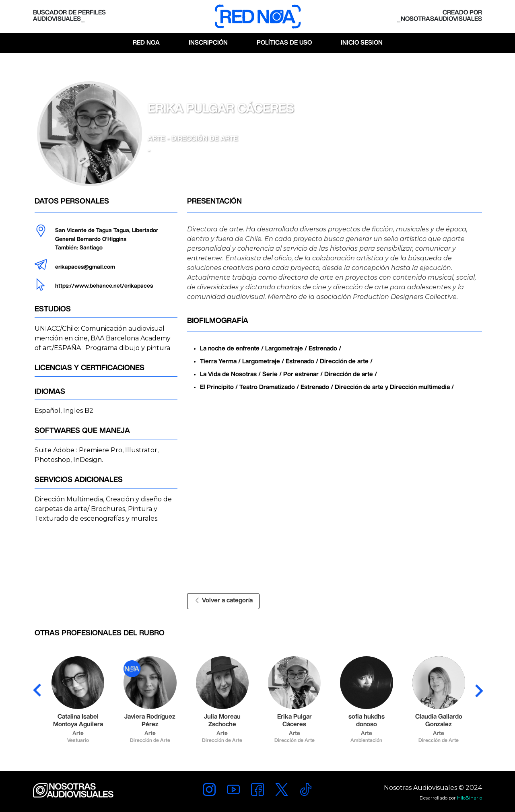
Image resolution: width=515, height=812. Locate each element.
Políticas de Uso (284, 43)
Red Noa (146, 43)
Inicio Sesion (362, 43)
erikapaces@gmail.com (85, 267)
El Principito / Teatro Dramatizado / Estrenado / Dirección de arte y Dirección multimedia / (327, 387)
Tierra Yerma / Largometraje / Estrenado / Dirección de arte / (286, 362)
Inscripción (208, 43)
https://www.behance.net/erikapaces (104, 286)
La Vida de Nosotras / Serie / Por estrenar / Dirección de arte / (288, 374)
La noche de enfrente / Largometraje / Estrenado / (271, 349)
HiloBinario (470, 798)
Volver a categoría (223, 601)
